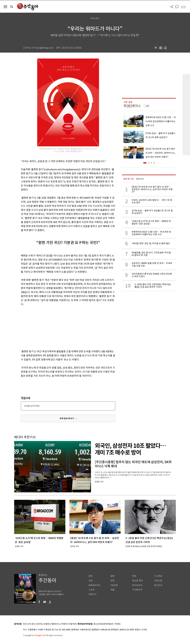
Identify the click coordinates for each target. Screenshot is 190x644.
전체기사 (93, 594)
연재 (134, 576)
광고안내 (158, 585)
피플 (112, 590)
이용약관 (72, 624)
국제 (112, 581)
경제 (112, 576)
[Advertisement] (61, 327)
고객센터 (64, 624)
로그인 (183, 7)
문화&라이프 (94, 585)
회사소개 (27, 624)
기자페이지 (137, 590)
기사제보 (158, 576)
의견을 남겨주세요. (32, 406)
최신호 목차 (138, 581)
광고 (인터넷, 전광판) (41, 624)
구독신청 (158, 581)
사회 (91, 581)
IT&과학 (114, 585)
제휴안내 (55, 624)
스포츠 (92, 590)
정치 (91, 576)
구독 (147, 106)
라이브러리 (137, 585)
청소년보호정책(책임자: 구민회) (107, 624)
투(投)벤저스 (132, 106)
